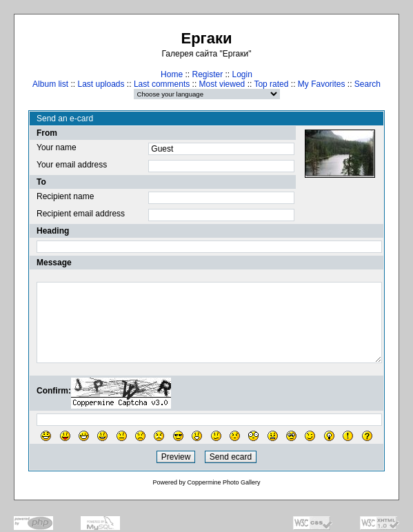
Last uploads (101, 84)
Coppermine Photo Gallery (223, 482)
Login (242, 74)
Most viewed (222, 84)
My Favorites (322, 84)
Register (207, 74)
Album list (50, 84)
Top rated (271, 84)
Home (172, 74)
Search (367, 84)
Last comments (162, 84)
